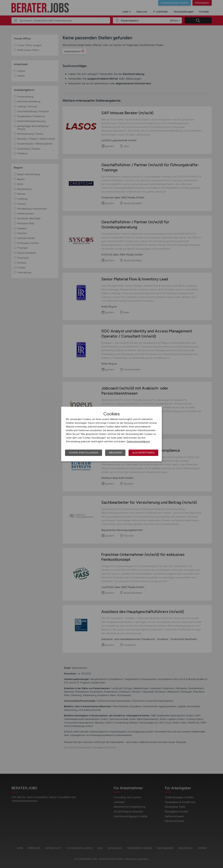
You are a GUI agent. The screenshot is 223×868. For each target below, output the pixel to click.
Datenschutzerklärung (138, 442)
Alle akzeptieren (143, 453)
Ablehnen (115, 453)
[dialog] (111, 434)
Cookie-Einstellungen (84, 453)
